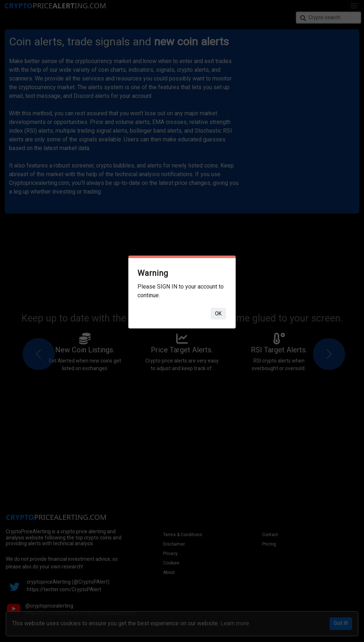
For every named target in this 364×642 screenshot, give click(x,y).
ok (218, 314)
